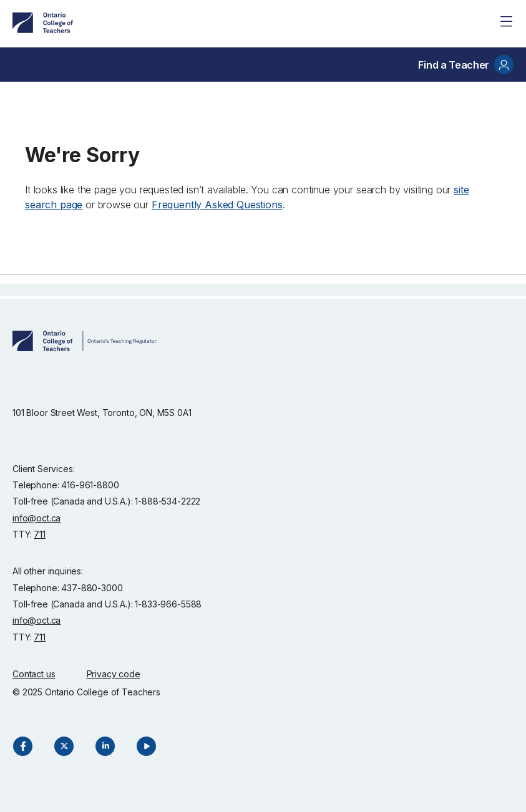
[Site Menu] (506, 21)
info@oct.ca (37, 518)
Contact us (34, 674)
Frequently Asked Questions (217, 205)
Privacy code (114, 674)
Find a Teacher (466, 65)
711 (40, 534)
